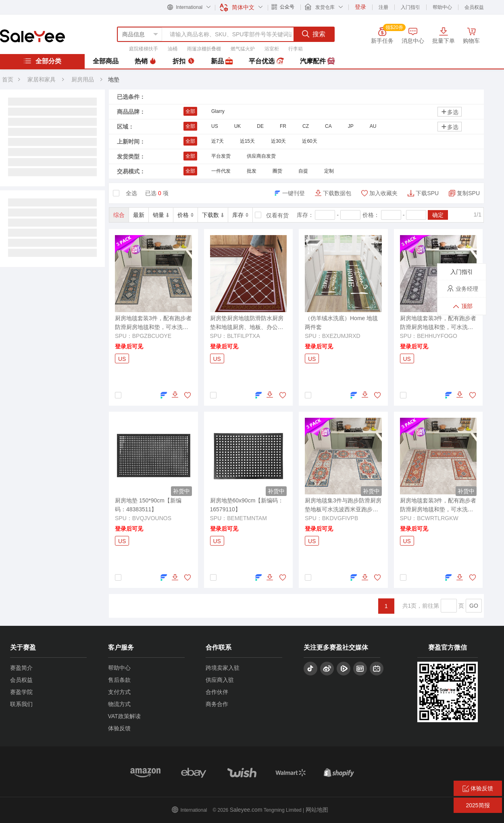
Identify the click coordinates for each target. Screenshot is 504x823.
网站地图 (317, 810)
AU (373, 126)
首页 (8, 79)
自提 (303, 171)
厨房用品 (83, 79)
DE (260, 126)
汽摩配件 (317, 61)
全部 (190, 111)
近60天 (309, 141)
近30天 (278, 141)
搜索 (314, 34)
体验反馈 (119, 728)
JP (351, 126)
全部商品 (106, 61)
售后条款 (119, 680)
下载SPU (427, 193)
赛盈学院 (21, 692)
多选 (450, 112)
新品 (222, 61)
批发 (252, 171)
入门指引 (410, 7)
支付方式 (119, 692)
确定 (438, 215)
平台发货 (221, 156)
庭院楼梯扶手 (144, 49)
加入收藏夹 (383, 193)
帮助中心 (442, 7)
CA (328, 126)
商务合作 (217, 704)
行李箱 (296, 49)
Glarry (218, 111)
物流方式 (119, 704)
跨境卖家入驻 (223, 668)
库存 (240, 215)
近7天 (218, 141)
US (215, 126)
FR (283, 126)
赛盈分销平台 (32, 36)
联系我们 (21, 704)
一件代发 (221, 171)
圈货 (277, 171)
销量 (161, 215)
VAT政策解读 (124, 716)
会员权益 (474, 7)
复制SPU (468, 193)
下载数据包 (337, 193)
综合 (119, 215)
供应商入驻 (220, 680)
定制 (329, 171)
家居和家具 (42, 79)
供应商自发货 (261, 156)
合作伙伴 (217, 692)
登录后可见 (129, 346)
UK (238, 126)
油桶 (173, 49)
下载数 (213, 215)
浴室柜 (272, 49)
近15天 (247, 141)
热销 (146, 61)
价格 (185, 215)
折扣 (183, 61)
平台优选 (266, 61)
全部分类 (42, 61)
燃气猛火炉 (243, 49)
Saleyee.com (246, 810)
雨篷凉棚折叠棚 (204, 49)
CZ (306, 126)
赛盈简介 (21, 668)
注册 (383, 7)
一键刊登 (294, 193)
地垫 (114, 79)
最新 (139, 215)
